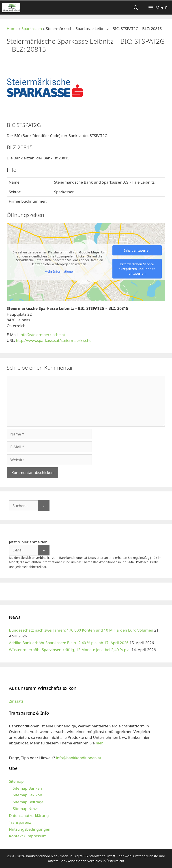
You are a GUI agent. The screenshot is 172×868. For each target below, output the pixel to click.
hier (99, 743)
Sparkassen (32, 29)
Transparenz (20, 822)
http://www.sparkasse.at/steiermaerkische (54, 340)
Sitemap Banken (27, 788)
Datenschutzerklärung (29, 815)
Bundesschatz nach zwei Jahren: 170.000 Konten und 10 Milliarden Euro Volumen (81, 630)
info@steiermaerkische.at (42, 335)
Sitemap (16, 781)
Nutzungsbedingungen (30, 829)
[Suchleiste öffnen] (136, 8)
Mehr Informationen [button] (60, 272)
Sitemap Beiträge (28, 802)
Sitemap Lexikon (27, 795)
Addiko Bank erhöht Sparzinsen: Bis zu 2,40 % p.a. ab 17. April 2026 (69, 643)
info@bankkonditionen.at (79, 758)
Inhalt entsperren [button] (137, 250)
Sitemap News (25, 809)
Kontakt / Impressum (28, 836)
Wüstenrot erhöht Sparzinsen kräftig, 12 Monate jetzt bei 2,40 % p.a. (70, 650)
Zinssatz (16, 701)
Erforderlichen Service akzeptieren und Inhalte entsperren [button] (137, 269)
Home (12, 29)
